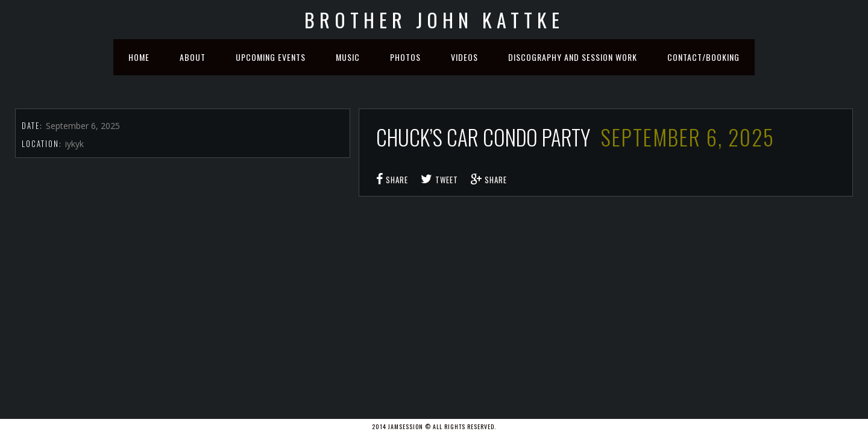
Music (348, 57)
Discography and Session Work (573, 57)
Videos (464, 57)
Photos (405, 57)
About (193, 57)
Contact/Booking (703, 57)
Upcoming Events (271, 57)
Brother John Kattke (434, 20)
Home (139, 57)
